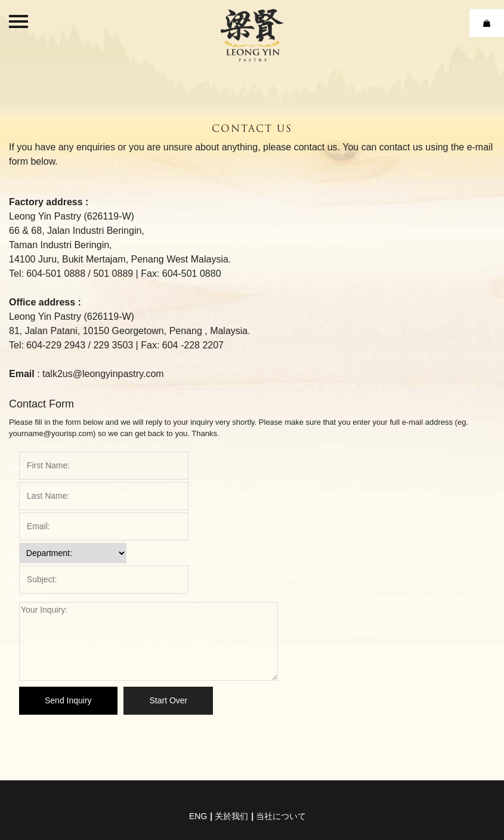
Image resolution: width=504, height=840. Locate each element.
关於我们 (231, 816)
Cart (487, 23)
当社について (281, 816)
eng (198, 816)
